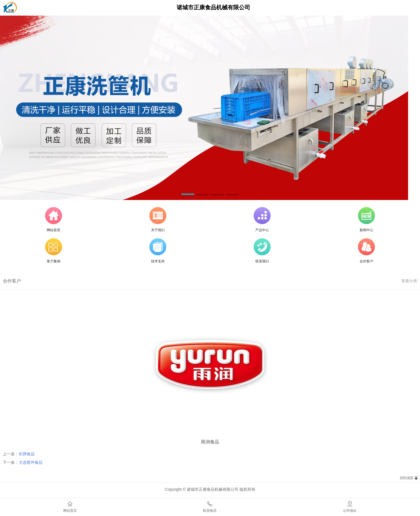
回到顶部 (407, 478)
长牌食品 (27, 454)
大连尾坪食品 (31, 462)
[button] (188, 195)
